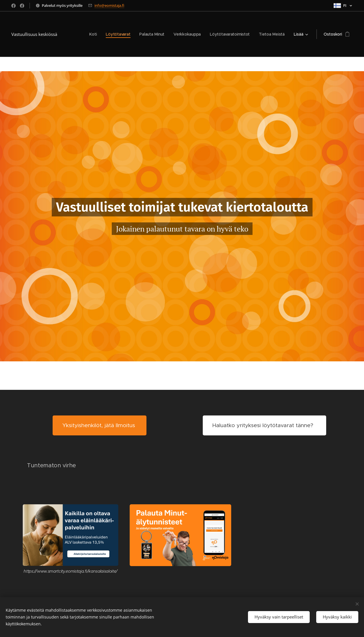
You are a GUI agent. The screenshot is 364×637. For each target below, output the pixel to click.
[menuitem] (92, 34)
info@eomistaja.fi (109, 5)
